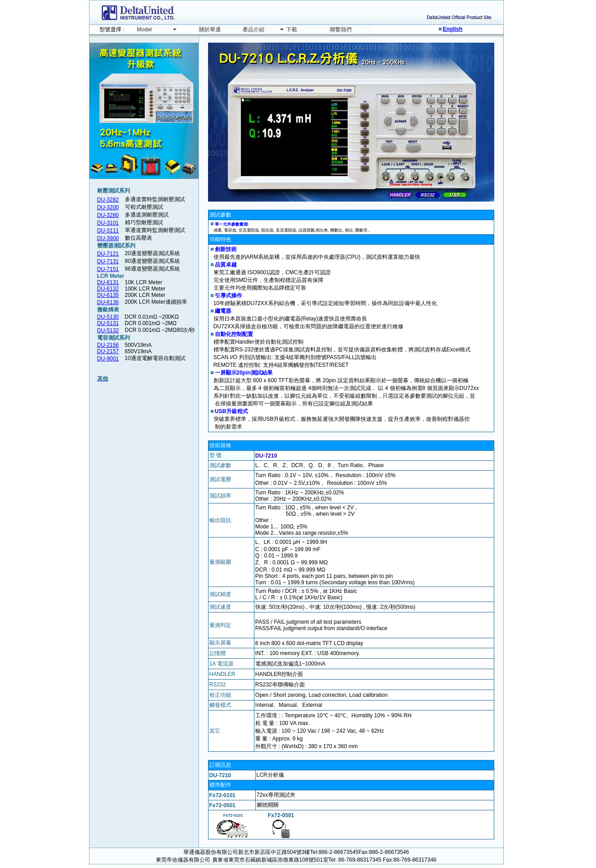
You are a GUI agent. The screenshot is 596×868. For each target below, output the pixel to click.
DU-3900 (108, 238)
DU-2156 (108, 345)
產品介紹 (253, 30)
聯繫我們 (341, 30)
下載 (292, 30)
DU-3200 (108, 207)
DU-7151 (108, 269)
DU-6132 (108, 289)
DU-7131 (108, 261)
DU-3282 (108, 200)
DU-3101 (108, 223)
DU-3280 (108, 215)
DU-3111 (108, 231)
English (453, 29)
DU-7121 (108, 254)
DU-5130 (108, 317)
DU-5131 (108, 323)
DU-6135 (108, 295)
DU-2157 (108, 351)
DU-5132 (108, 330)
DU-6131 (108, 282)
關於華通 (210, 30)
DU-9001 (108, 359)
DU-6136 (108, 302)
